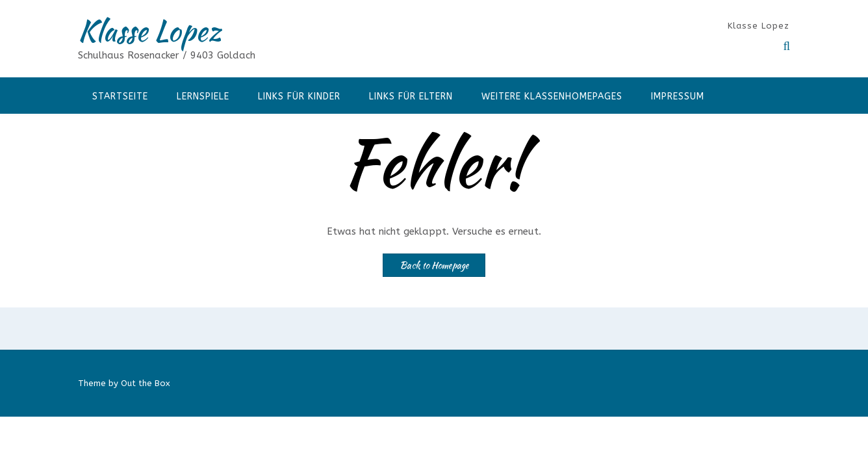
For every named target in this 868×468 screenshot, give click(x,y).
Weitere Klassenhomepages (552, 97)
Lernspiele (203, 97)
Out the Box (146, 383)
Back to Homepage (434, 265)
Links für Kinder (299, 97)
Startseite (120, 97)
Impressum (678, 97)
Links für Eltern (411, 97)
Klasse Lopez (149, 31)
